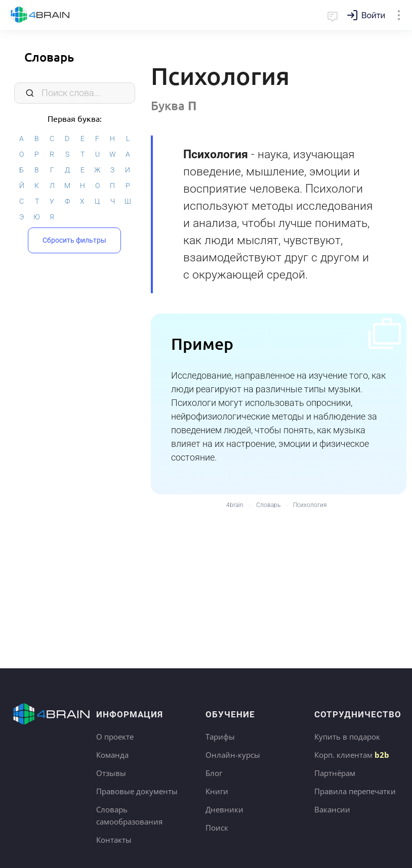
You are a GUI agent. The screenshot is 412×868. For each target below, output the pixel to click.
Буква (174, 105)
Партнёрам (335, 773)
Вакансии (332, 809)
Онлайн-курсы (233, 755)
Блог (214, 773)
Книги (217, 791)
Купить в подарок (347, 737)
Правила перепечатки (355, 791)
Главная (40, 15)
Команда (112, 755)
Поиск (217, 828)
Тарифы (220, 737)
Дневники (224, 809)
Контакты (114, 840)
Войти (373, 15)
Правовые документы (137, 791)
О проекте (115, 737)
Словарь (49, 57)
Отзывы (111, 773)
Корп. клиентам (352, 755)
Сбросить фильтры (74, 240)
